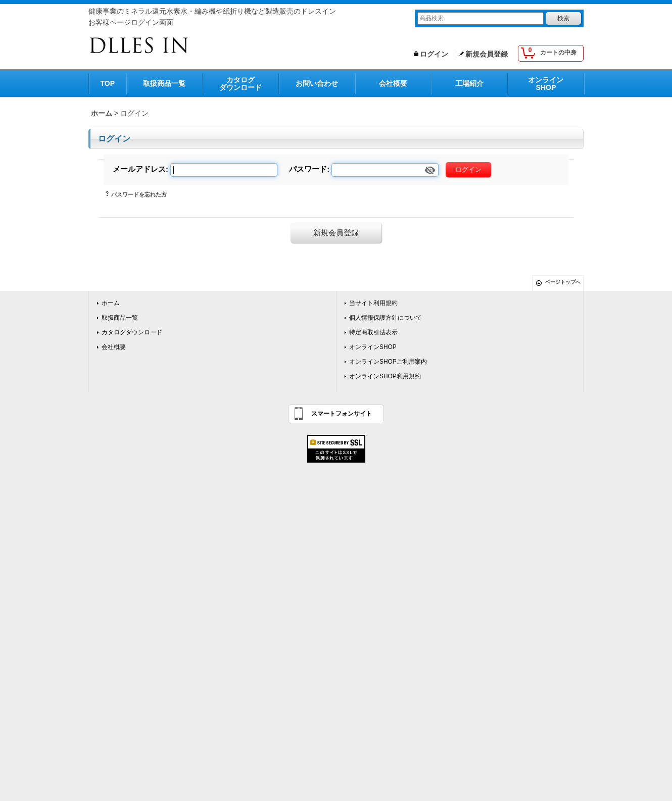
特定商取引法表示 (373, 332)
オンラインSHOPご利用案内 (388, 362)
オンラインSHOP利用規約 (385, 376)
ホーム (111, 303)
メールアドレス (139, 169)
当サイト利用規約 (373, 303)
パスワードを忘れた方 (139, 194)
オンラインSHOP (546, 84)
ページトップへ (563, 282)
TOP (108, 83)
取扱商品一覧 (164, 83)
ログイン (434, 54)
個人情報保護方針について (386, 318)
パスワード (308, 169)
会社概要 (393, 83)
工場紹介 (469, 83)
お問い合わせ (317, 83)
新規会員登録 (487, 54)
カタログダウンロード (241, 84)
